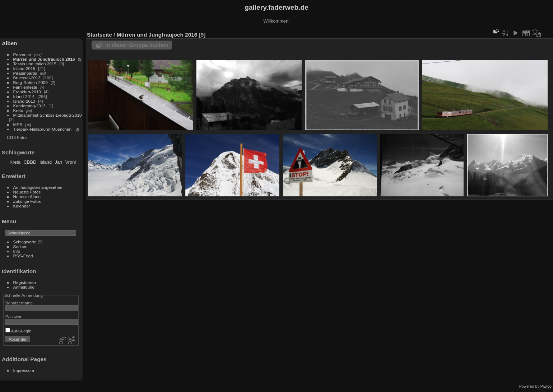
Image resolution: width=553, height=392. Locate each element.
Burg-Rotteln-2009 (31, 82)
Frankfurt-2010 (27, 92)
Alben (10, 43)
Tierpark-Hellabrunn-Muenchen (42, 129)
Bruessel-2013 (27, 78)
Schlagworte (25, 242)
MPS (18, 124)
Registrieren (25, 282)
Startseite (99, 35)
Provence (22, 54)
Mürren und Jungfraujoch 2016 (44, 59)
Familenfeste (25, 87)
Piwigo (546, 386)
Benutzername (19, 303)
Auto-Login (18, 331)
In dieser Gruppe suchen (137, 45)
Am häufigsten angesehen (38, 187)
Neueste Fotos (27, 192)
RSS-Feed (23, 256)
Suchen (20, 246)
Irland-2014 (24, 96)
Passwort (14, 316)
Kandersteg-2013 (29, 106)
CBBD (30, 162)
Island (46, 162)
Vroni (71, 162)
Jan (59, 162)
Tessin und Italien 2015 (35, 64)
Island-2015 (24, 68)
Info (17, 251)
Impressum (24, 370)
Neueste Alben (27, 197)
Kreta (18, 110)
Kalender (22, 206)
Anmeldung (24, 287)
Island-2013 (24, 101)
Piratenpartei (25, 73)
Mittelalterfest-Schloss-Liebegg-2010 (48, 115)
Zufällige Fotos (27, 201)
